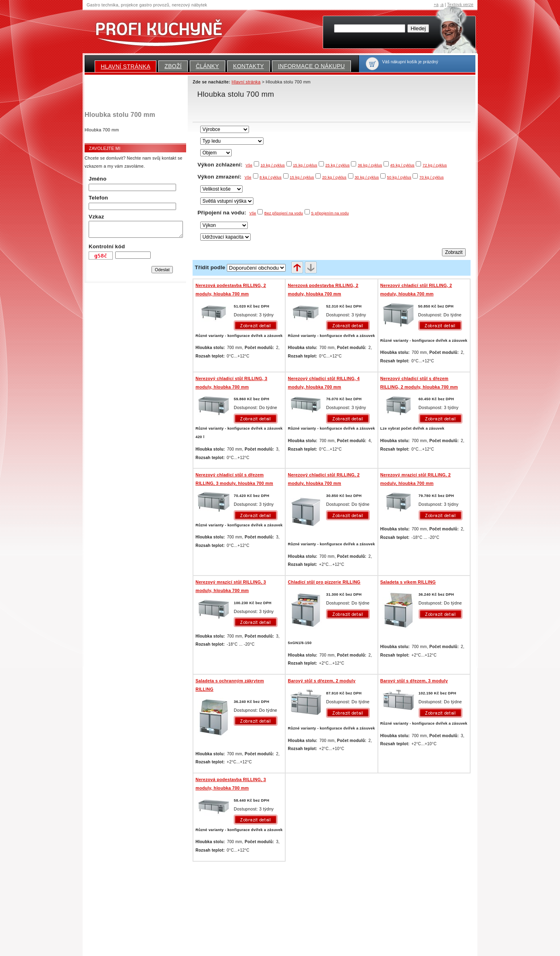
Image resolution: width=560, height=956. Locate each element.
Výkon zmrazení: (224, 177)
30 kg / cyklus (367, 177)
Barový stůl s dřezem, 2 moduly (321, 681)
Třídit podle (210, 267)
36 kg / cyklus (370, 165)
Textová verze (460, 5)
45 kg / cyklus (402, 165)
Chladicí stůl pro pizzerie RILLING (324, 582)
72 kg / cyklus (435, 165)
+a (436, 5)
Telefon (98, 198)
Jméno (97, 179)
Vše (249, 165)
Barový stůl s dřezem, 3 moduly (414, 681)
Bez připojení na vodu (284, 213)
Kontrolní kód (107, 246)
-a (442, 5)
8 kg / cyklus (271, 177)
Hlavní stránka (125, 67)
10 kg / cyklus (273, 165)
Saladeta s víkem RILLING (408, 582)
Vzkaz (96, 217)
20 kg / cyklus (334, 177)
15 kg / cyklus (305, 165)
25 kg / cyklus (338, 165)
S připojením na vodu (330, 213)
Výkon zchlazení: (225, 165)
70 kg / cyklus (431, 177)
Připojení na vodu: (227, 213)
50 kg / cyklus (399, 177)
